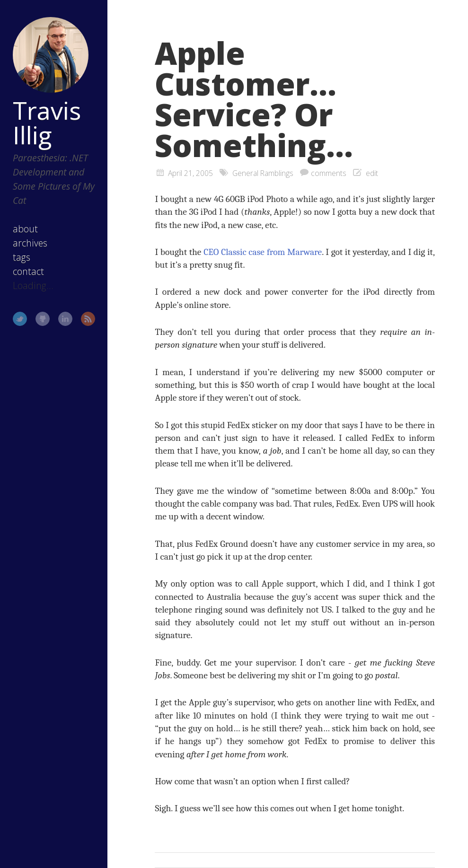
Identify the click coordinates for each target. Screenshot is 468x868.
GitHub (43, 319)
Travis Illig (47, 123)
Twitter (20, 319)
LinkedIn (65, 319)
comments (329, 173)
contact (28, 271)
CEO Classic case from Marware (263, 252)
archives (30, 243)
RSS (88, 319)
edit (372, 173)
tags (22, 257)
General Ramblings (263, 173)
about (25, 229)
